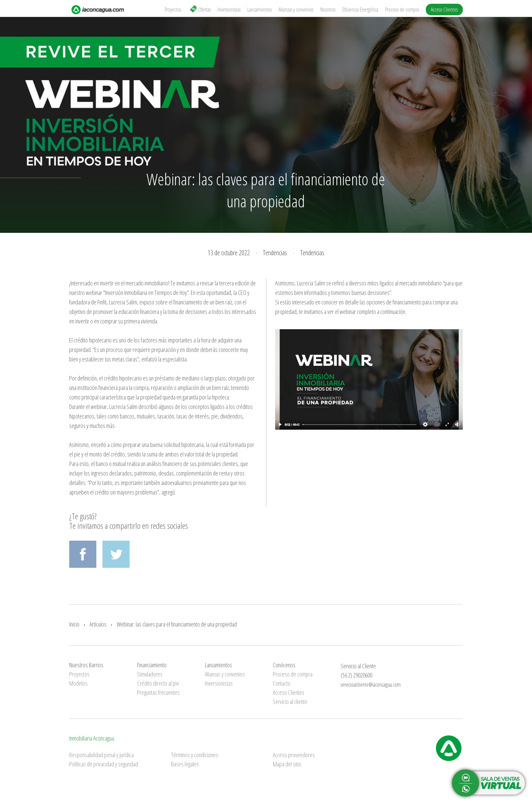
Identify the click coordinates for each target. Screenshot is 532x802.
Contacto (282, 683)
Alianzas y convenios (296, 10)
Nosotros (328, 10)
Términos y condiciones (195, 755)
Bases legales (185, 764)
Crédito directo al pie (158, 683)
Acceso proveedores (294, 755)
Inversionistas (229, 10)
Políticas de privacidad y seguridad (104, 764)
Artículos (98, 624)
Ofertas (200, 9)
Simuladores (150, 674)
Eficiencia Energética (360, 10)
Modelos (78, 683)
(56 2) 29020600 (356, 675)
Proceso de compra (402, 10)
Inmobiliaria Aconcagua (92, 738)
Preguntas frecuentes (158, 692)
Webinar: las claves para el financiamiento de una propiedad (177, 624)
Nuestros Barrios (86, 665)
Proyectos (173, 10)
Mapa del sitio (287, 764)
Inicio (74, 624)
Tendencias (275, 253)
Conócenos (284, 665)
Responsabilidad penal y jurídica (101, 755)
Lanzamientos (260, 10)
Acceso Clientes (444, 10)
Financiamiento (152, 665)
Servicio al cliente (290, 702)
